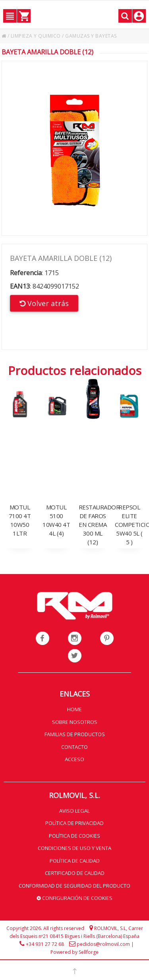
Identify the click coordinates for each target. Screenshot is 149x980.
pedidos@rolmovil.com (103, 944)
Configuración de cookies (74, 898)
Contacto (74, 747)
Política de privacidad (74, 823)
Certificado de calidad (75, 873)
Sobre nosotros (75, 722)
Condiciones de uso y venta (74, 848)
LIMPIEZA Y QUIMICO (36, 36)
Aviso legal (74, 811)
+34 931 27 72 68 (45, 944)
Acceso (74, 759)
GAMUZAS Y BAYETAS (91, 36)
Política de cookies (74, 836)
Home (74, 709)
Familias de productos (75, 734)
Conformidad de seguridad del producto (74, 886)
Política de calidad (75, 861)
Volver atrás (44, 303)
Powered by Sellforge (74, 952)
